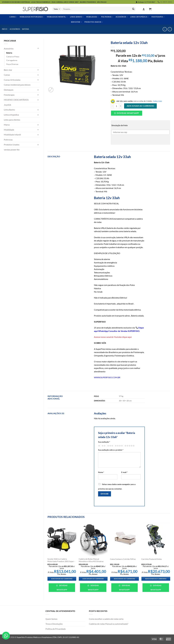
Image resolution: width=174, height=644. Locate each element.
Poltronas (107, 17)
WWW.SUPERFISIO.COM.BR (107, 377)
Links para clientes (12, 120)
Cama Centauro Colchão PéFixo (123, 559)
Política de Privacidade (56, 629)
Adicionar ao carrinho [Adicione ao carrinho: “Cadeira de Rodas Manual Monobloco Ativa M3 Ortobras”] (93, 579)
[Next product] (165, 29)
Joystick (7, 105)
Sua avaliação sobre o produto (111, 450)
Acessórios (122, 17)
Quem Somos (51, 619)
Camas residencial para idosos (17, 85)
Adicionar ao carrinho (140, 106)
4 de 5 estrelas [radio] (118, 446)
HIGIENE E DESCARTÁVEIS (16, 100)
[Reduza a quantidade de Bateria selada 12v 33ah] (112, 106)
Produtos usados (94, 22)
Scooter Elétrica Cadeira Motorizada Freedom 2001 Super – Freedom (61, 561)
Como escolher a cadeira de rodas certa (106, 619)
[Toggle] (38, 48)
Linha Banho (9, 110)
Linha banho (77, 17)
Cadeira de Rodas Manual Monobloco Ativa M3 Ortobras (91, 560)
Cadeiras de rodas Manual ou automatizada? (109, 624)
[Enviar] (133, 9)
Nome (101, 472)
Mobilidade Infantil (57, 17)
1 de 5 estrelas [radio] (99, 446)
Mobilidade (92, 17)
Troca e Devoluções (54, 624)
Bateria (26, 29)
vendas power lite (12, 150)
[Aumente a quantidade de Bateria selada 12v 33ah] (121, 106)
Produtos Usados (12, 145)
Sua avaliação (104, 442)
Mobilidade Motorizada (32, 17)
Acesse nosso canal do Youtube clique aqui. (113, 337)
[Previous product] (170, 29)
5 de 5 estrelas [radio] (129, 446)
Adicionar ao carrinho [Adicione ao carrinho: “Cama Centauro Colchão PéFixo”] (124, 579)
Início (5, 29)
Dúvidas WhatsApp (62, 588)
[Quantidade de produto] (116, 106)
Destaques (9, 90)
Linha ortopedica (11, 115)
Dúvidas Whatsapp (128, 113)
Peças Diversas (12, 64)
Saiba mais (157, 101)
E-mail (124, 472)
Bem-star (8, 70)
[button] (144, 9)
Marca (7, 125)
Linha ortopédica (140, 17)
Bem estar (76, 22)
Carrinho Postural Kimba (152, 559)
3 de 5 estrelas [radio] (110, 446)
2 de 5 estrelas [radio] (103, 446)
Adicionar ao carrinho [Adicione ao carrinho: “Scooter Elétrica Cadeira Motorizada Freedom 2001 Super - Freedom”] (62, 579)
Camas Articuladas (12, 80)
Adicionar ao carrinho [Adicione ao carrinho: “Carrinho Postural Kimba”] (156, 579)
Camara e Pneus (13, 57)
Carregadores (12, 60)
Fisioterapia (158, 17)
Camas (13, 17)
